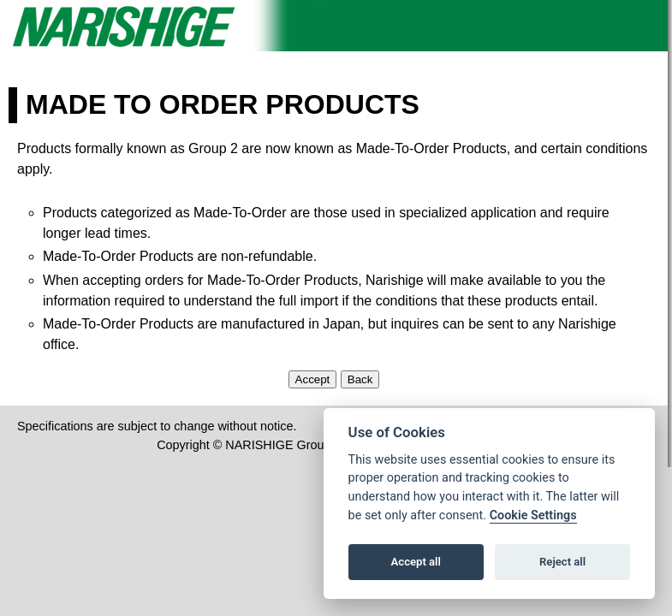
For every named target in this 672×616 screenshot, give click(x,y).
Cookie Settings (533, 515)
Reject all (562, 562)
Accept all (416, 562)
